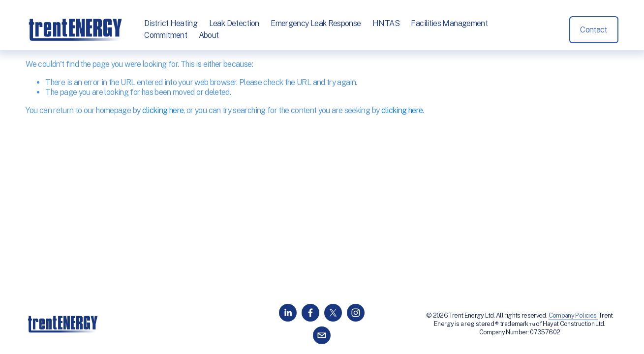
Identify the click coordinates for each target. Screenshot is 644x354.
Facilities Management (449, 23)
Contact (594, 30)
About (209, 35)
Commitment (166, 35)
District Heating (171, 23)
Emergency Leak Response (316, 23)
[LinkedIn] (288, 313)
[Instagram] (356, 313)
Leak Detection (234, 23)
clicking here (163, 110)
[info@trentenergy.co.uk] (322, 335)
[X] (333, 313)
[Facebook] (310, 313)
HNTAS (386, 23)
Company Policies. (573, 315)
